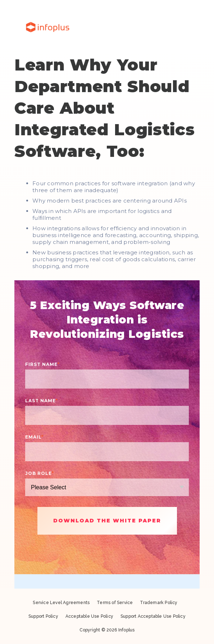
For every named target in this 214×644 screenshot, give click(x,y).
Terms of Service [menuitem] (115, 603)
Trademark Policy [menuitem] (159, 603)
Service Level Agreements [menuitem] (61, 603)
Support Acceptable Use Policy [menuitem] (153, 616)
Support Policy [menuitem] (43, 616)
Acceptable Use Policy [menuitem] (89, 616)
